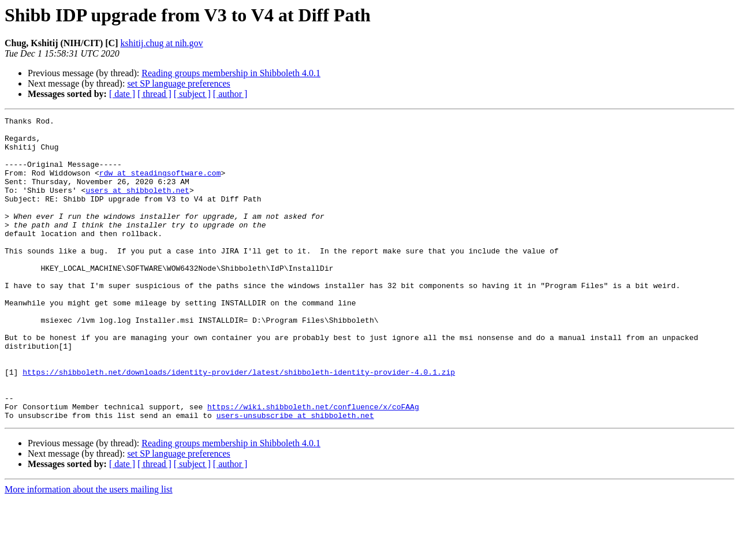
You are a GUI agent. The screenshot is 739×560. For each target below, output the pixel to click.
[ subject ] (192, 94)
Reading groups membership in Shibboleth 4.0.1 (231, 73)
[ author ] (230, 94)
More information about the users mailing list (89, 550)
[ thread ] (154, 94)
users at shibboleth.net (137, 206)
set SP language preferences (178, 83)
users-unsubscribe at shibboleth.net (295, 476)
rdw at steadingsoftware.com (160, 185)
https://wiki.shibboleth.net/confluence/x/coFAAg (313, 465)
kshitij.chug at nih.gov (161, 43)
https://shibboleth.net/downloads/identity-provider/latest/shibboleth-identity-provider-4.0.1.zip (239, 424)
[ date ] (122, 94)
